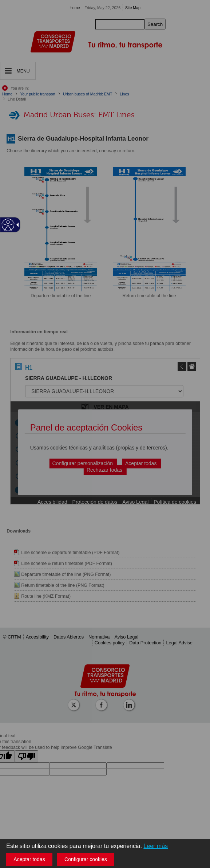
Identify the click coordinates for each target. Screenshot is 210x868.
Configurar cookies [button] (86, 859)
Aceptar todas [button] (29, 859)
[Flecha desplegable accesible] (16, 225)
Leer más (156, 846)
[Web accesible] (8, 225)
